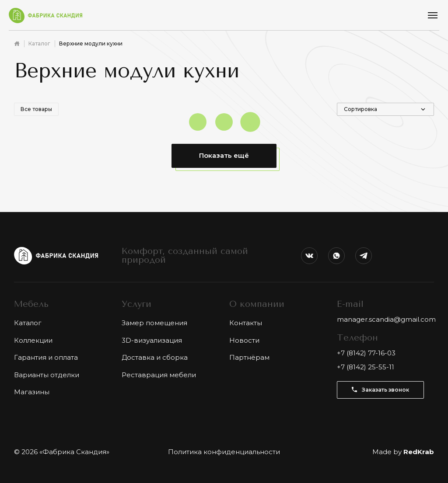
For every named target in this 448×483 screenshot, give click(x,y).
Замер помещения (154, 323)
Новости (244, 340)
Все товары (36, 109)
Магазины (32, 392)
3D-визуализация (152, 340)
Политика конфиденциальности (224, 452)
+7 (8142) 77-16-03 (366, 353)
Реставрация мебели (159, 375)
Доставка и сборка (155, 357)
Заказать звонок (380, 390)
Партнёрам (249, 357)
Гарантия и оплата (46, 357)
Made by (403, 452)
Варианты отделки (47, 375)
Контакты (246, 323)
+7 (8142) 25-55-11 (366, 367)
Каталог (39, 43)
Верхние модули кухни (91, 43)
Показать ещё (224, 155)
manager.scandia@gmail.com (386, 319)
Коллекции (33, 340)
